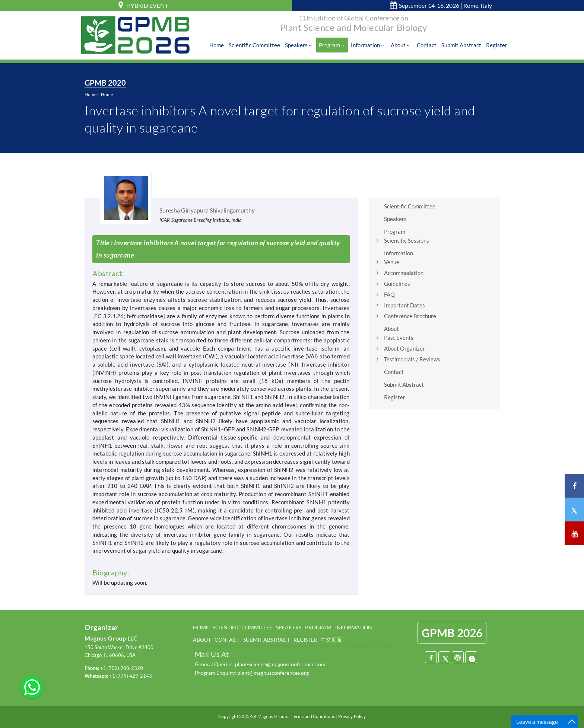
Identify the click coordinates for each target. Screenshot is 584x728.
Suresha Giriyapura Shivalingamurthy (207, 210)
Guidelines (397, 284)
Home (221, 45)
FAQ (389, 294)
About (403, 45)
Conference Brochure (410, 316)
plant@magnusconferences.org (273, 673)
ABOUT (202, 640)
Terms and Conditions (313, 717)
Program (335, 45)
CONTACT (227, 640)
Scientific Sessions (407, 240)
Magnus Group (272, 717)
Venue (392, 262)
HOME (201, 628)
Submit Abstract (462, 45)
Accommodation (404, 273)
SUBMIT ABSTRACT (266, 640)
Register (497, 45)
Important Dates (404, 305)
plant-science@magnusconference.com (280, 665)
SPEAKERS (289, 628)
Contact (428, 45)
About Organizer (404, 348)
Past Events (399, 338)
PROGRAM (318, 628)
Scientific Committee (258, 45)
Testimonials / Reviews (412, 359)
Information (371, 45)
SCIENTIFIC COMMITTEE (242, 628)
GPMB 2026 (452, 633)
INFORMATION (354, 628)
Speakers (303, 45)
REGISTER (305, 640)
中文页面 (331, 640)
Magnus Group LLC (111, 638)
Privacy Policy (352, 717)
